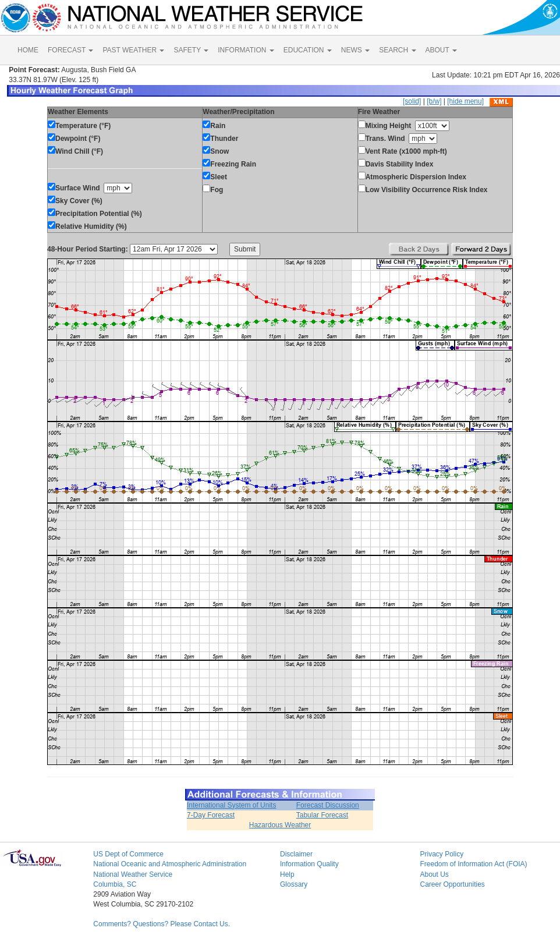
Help (287, 874)
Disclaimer (296, 854)
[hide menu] (465, 101)
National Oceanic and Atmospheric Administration (170, 864)
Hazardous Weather (280, 825)
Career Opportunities (452, 884)
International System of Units (231, 805)
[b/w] (434, 101)
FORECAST (70, 50)
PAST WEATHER (133, 50)
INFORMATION (246, 50)
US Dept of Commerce (128, 854)
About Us (434, 874)
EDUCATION (308, 50)
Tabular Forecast (322, 815)
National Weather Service (133, 874)
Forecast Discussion (328, 805)
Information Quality (309, 864)
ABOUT (441, 50)
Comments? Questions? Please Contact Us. (162, 924)
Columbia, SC (115, 884)
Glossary (294, 884)
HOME (28, 50)
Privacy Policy (442, 854)
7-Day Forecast (211, 815)
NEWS (355, 50)
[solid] (412, 101)
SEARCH (397, 50)
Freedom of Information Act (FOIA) (473, 864)
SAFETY (191, 50)
